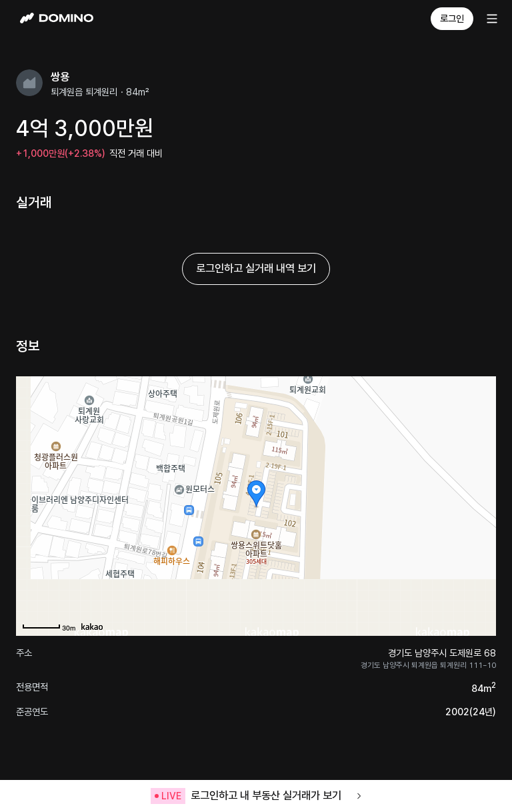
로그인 (452, 19)
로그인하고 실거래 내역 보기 (256, 269)
